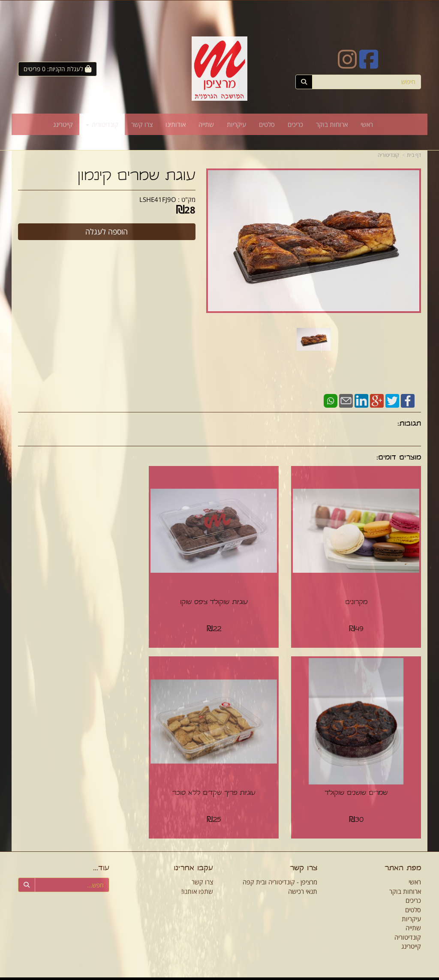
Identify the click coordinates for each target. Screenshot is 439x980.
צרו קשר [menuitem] (142, 124)
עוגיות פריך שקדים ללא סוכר (358, 785)
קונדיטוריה (388, 155)
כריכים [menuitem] (295, 124)
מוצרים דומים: (399, 458)
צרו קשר (304, 861)
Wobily (225, 974)
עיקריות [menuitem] (236, 124)
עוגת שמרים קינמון (137, 177)
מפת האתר (403, 861)
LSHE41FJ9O (158, 199)
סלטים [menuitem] (267, 124)
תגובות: (409, 424)
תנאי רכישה (303, 883)
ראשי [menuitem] (367, 124)
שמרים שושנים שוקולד (81, 599)
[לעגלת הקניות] (57, 69)
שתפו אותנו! (197, 883)
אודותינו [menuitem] (176, 124)
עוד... (101, 861)
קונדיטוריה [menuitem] (102, 124)
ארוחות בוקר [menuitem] (332, 124)
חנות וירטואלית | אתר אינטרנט (188, 974)
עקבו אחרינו (193, 861)
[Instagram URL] (347, 65)
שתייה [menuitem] (206, 124)
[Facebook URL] (369, 65)
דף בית (414, 155)
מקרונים (358, 599)
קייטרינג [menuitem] (63, 124)
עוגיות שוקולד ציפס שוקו (219, 599)
